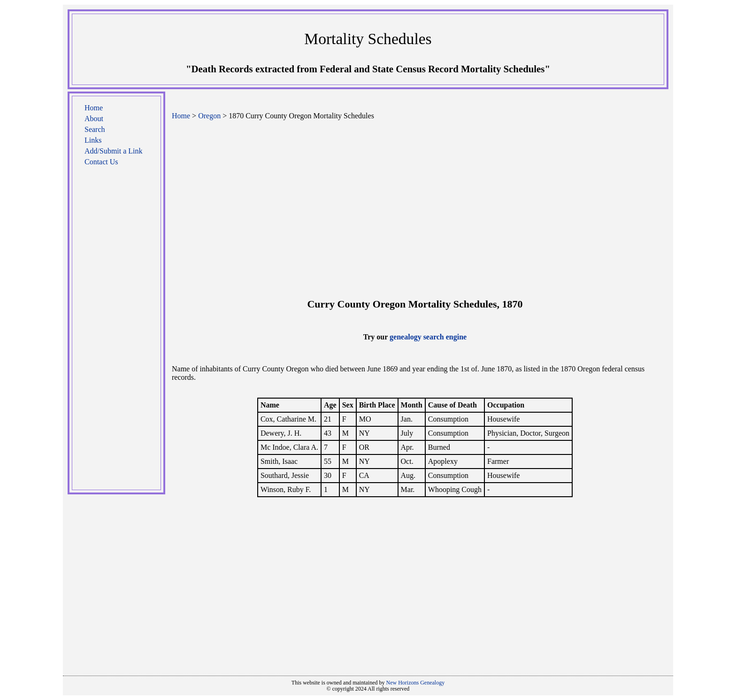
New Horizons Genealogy (416, 683)
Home (94, 108)
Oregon (209, 116)
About (94, 119)
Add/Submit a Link (114, 151)
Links (93, 140)
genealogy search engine (428, 337)
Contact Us (101, 162)
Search (95, 129)
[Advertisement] (116, 333)
